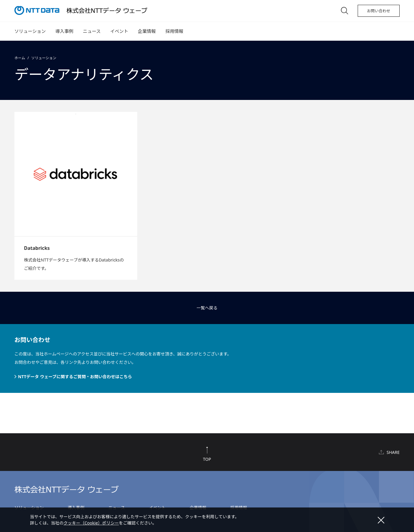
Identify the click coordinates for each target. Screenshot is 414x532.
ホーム (20, 58)
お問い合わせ (379, 11)
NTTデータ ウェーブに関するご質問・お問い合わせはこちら (75, 377)
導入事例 (64, 31)
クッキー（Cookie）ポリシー (91, 523)
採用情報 (174, 31)
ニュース (92, 31)
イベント (119, 31)
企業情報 (147, 31)
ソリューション (30, 31)
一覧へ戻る (207, 308)
